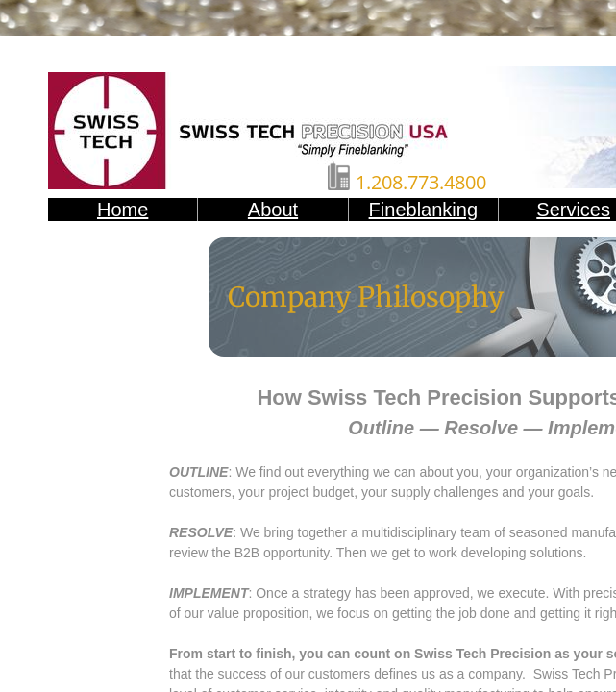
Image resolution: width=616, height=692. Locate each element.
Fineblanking (423, 210)
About (273, 210)
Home (123, 210)
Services (573, 210)
